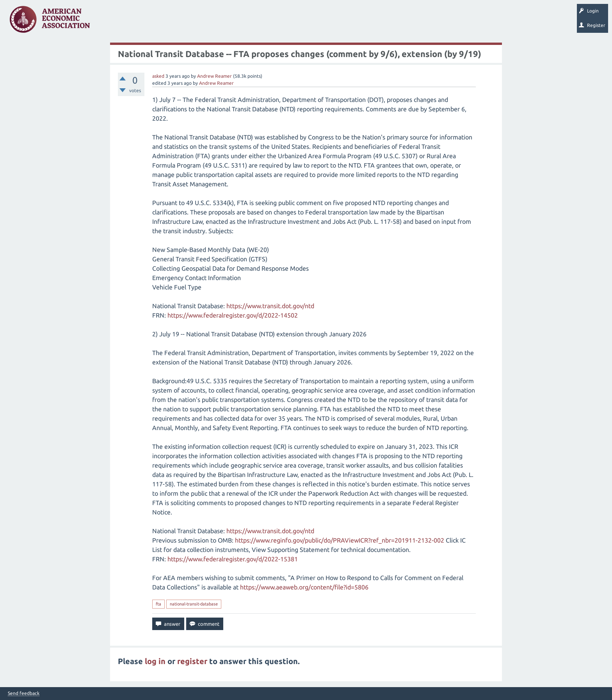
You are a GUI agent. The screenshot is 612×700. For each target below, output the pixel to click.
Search (272, 22)
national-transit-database (194, 604)
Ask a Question (239, 22)
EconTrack (364, 22)
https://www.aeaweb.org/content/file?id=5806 (304, 587)
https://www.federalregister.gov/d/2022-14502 (233, 315)
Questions (112, 22)
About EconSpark (326, 22)
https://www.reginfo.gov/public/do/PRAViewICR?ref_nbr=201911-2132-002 (340, 540)
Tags (175, 22)
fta (158, 604)
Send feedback (24, 693)
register (192, 661)
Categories (203, 22)
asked (158, 76)
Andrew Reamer (214, 76)
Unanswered (145, 22)
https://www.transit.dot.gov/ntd (270, 306)
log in (155, 661)
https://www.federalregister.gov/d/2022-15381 (233, 559)
